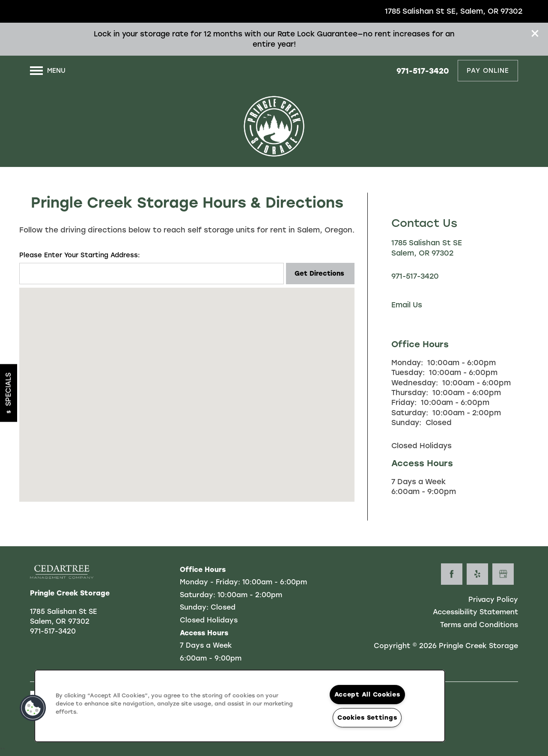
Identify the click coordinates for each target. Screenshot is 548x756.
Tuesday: (408, 372)
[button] (535, 33)
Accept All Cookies (367, 694)
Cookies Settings (367, 717)
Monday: (407, 363)
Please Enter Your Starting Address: (80, 255)
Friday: (404, 402)
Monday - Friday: (210, 582)
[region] (240, 706)
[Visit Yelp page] (477, 574)
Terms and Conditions (479, 625)
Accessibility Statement (475, 612)
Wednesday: (415, 383)
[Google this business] (503, 574)
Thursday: (410, 393)
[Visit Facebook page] (452, 574)
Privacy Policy (493, 600)
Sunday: (406, 423)
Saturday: (410, 413)
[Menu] (48, 71)
